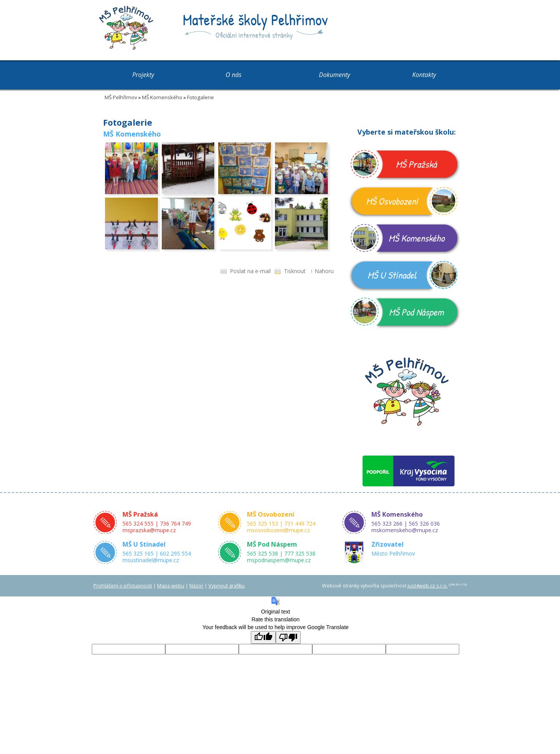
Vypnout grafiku (227, 586)
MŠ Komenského (162, 97)
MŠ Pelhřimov (121, 97)
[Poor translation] (288, 637)
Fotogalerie (200, 97)
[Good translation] (263, 637)
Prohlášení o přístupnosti (123, 586)
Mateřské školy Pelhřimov (255, 19)
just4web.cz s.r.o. (428, 586)
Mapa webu (171, 586)
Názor (196, 586)
